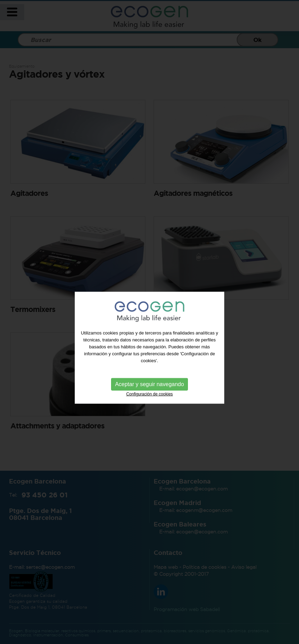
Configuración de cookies (150, 399)
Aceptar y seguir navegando (149, 389)
